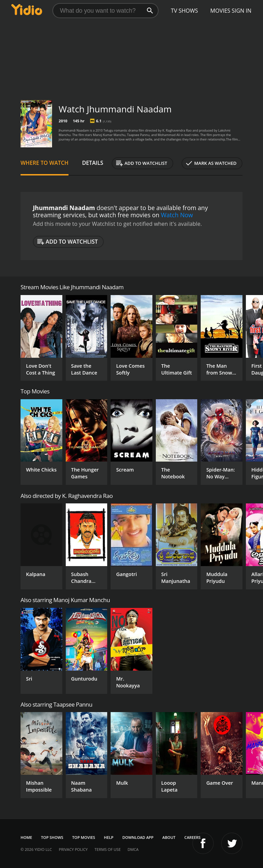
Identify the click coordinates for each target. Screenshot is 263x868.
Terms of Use (108, 849)
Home (26, 837)
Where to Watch (45, 163)
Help (109, 837)
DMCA (133, 849)
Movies (220, 11)
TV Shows (184, 11)
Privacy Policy (73, 849)
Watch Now (177, 215)
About (169, 837)
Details (93, 163)
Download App (138, 837)
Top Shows (52, 837)
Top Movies (84, 837)
